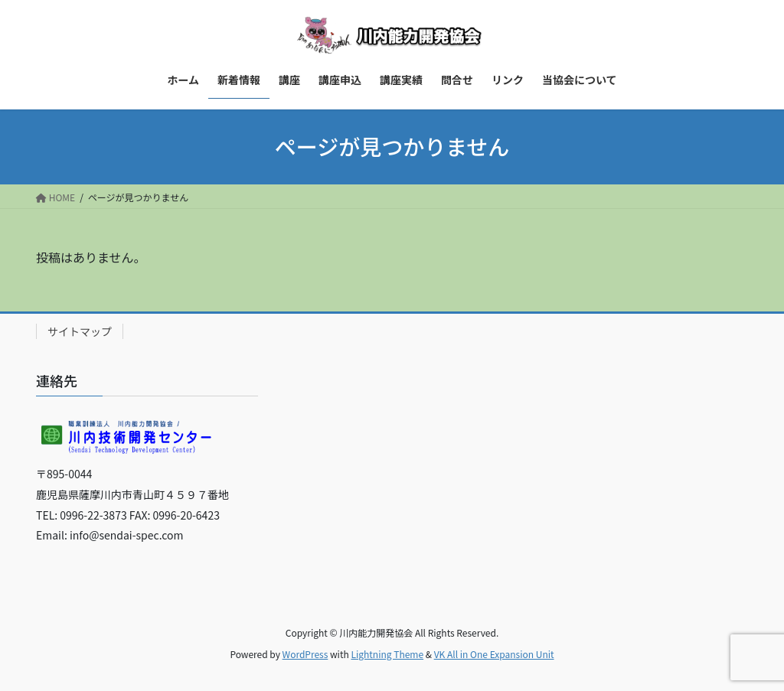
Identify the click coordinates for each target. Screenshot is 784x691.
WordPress (305, 654)
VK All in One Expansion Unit (494, 654)
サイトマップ (80, 331)
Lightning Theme (387, 654)
